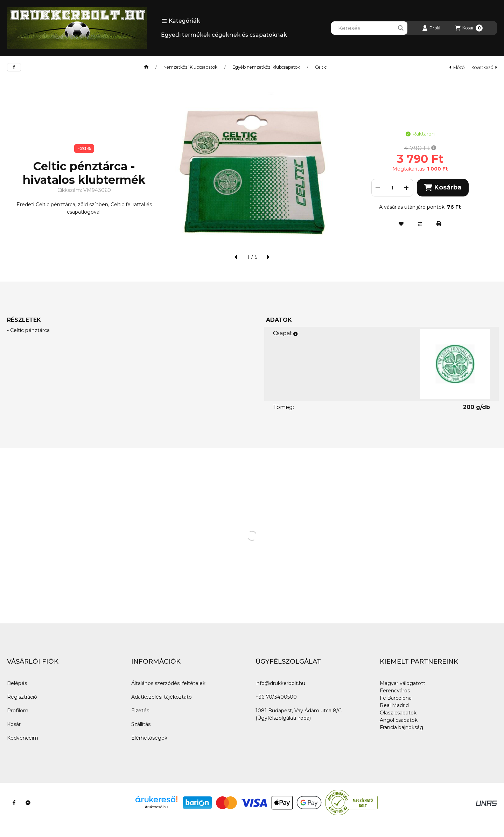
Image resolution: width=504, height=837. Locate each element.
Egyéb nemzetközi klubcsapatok (266, 67)
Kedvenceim (23, 738)
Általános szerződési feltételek (168, 683)
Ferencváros (395, 691)
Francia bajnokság (401, 727)
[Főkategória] (146, 67)
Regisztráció (22, 697)
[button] (181, 21)
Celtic (321, 67)
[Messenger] (28, 803)
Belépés (17, 683)
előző (457, 67)
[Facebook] (14, 803)
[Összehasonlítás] (420, 224)
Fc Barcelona (396, 698)
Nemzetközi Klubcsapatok (190, 67)
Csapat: (286, 333)
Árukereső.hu (156, 807)
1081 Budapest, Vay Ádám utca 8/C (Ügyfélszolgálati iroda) (299, 714)
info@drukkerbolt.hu (280, 683)
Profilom (18, 711)
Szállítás (141, 724)
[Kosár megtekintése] (469, 28)
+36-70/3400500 (276, 697)
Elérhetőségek (149, 738)
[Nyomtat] (439, 224)
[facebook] (14, 67)
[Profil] (431, 28)
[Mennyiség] (392, 188)
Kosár (14, 724)
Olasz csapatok (398, 713)
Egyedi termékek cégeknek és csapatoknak (224, 35)
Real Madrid (394, 705)
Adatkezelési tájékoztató (162, 697)
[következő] (268, 257)
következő (484, 67)
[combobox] (369, 28)
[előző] (236, 257)
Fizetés (140, 711)
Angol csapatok (399, 720)
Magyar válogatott (402, 683)
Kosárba (443, 188)
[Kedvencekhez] (401, 224)
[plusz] (407, 188)
